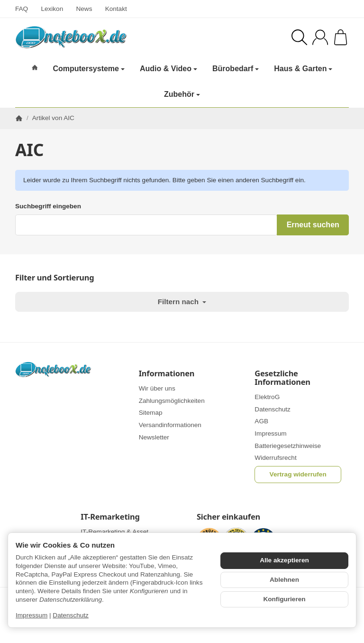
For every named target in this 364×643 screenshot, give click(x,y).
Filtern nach (182, 302)
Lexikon (52, 9)
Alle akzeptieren (284, 560)
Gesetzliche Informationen (282, 378)
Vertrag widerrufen (298, 474)
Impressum (32, 615)
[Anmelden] (320, 37)
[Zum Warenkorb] (341, 37)
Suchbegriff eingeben (48, 206)
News (84, 9)
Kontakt (116, 9)
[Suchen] (299, 37)
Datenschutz (71, 615)
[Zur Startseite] (90, 37)
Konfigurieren (284, 599)
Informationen (167, 373)
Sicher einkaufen (228, 517)
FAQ (22, 9)
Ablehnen (284, 580)
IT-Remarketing (110, 517)
